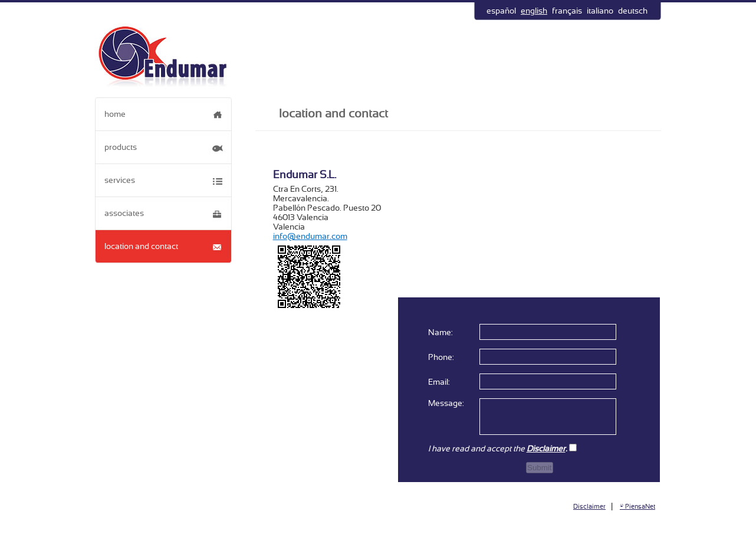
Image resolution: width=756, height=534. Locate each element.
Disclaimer (589, 507)
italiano (600, 11)
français (567, 11)
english (534, 11)
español (501, 11)
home (115, 114)
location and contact (141, 246)
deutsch (633, 11)
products (121, 147)
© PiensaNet (637, 507)
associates (124, 213)
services (120, 180)
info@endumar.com (310, 236)
